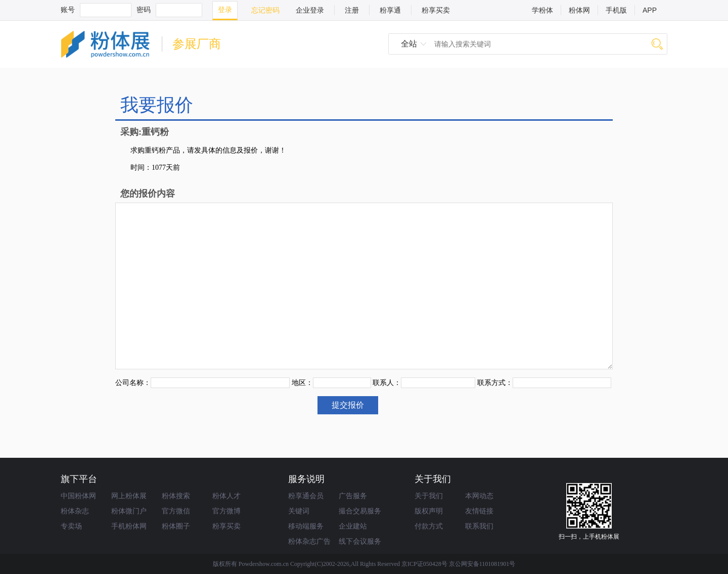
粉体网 (579, 10)
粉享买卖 (436, 10)
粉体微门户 (129, 511)
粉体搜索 (176, 496)
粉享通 (390, 10)
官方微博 (226, 511)
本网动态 (479, 496)
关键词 (299, 511)
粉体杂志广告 (309, 541)
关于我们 (429, 496)
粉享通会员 (306, 496)
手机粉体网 (129, 526)
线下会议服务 (360, 541)
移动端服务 (306, 526)
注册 (352, 10)
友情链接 (479, 511)
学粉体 (542, 10)
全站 (409, 44)
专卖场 (71, 526)
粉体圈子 (176, 526)
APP (650, 10)
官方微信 (176, 511)
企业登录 (310, 10)
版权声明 (429, 511)
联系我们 (479, 526)
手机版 (616, 10)
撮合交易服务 (360, 511)
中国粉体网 (78, 496)
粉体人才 (226, 496)
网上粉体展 (129, 496)
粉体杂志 (75, 511)
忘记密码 (265, 10)
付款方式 (429, 526)
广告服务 (353, 496)
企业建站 (353, 526)
